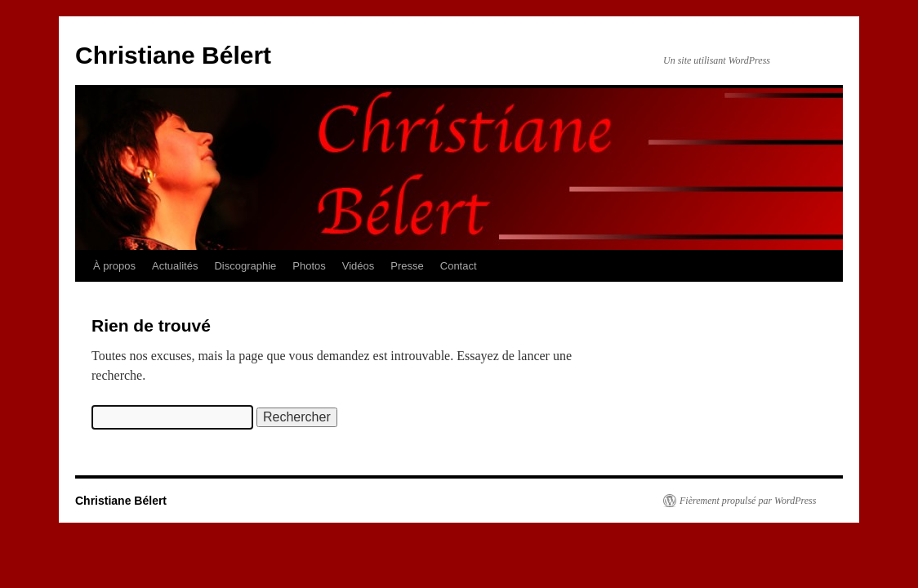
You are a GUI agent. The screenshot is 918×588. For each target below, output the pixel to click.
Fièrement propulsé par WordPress (748, 501)
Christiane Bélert (173, 55)
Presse (407, 266)
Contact (459, 266)
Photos (309, 266)
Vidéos (359, 266)
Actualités (175, 266)
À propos (114, 266)
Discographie (245, 266)
